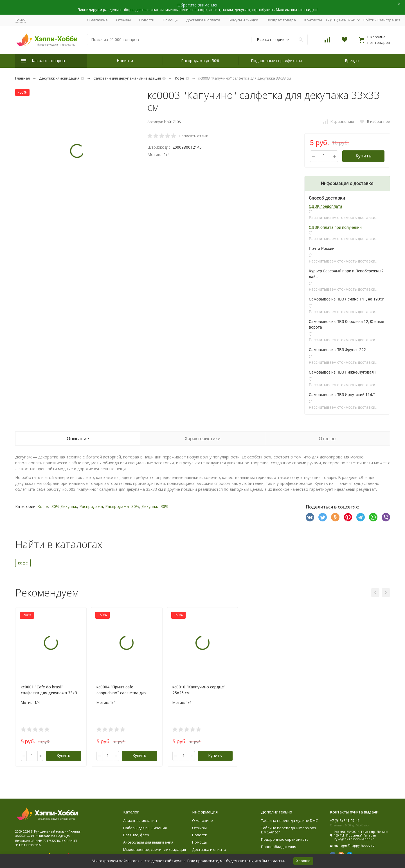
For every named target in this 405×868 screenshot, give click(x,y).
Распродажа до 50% (200, 61)
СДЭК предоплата (326, 206)
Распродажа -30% (122, 506)
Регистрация (389, 20)
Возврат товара (281, 20)
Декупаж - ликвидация (59, 78)
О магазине (97, 20)
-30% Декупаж (64, 506)
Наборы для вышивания (145, 828)
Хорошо (303, 861)
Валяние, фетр (136, 835)
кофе (23, 563)
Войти (369, 20)
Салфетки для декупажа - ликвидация (127, 78)
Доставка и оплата (203, 20)
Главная (22, 78)
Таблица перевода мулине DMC (289, 820)
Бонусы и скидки (243, 20)
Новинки (125, 61)
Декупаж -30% (155, 506)
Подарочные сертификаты (276, 61)
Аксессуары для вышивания (148, 842)
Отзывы (123, 20)
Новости (147, 20)
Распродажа (91, 506)
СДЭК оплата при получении (335, 227)
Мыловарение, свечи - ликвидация (155, 849)
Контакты (313, 20)
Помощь (170, 20)
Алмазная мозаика (140, 820)
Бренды (352, 61)
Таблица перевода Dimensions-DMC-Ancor (289, 830)
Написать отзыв (194, 136)
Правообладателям (279, 847)
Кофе (180, 78)
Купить (363, 156)
